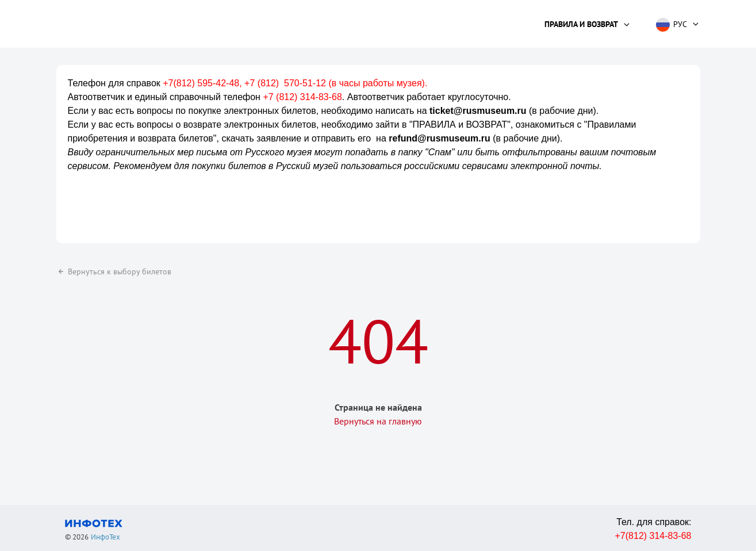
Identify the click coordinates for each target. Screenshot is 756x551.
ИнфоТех (105, 537)
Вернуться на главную (378, 421)
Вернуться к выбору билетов (114, 271)
